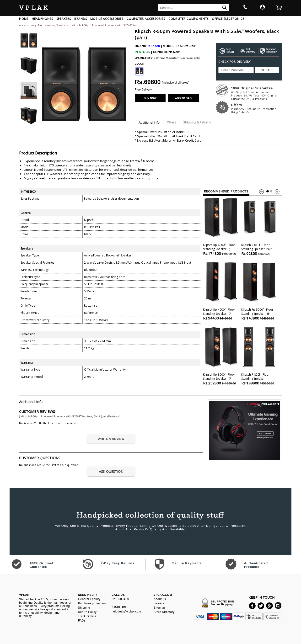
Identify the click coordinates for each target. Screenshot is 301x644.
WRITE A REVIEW (111, 439)
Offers (256, 108)
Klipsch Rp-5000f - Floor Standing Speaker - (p (260, 290)
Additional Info (149, 122)
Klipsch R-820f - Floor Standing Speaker (260, 355)
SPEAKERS (64, 19)
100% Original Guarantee (256, 93)
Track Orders (87, 616)
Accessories (27, 25)
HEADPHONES (42, 19)
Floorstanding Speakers (53, 25)
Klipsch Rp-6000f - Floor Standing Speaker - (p (221, 226)
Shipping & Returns (197, 122)
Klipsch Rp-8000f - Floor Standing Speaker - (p (221, 355)
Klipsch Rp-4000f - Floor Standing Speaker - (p (221, 290)
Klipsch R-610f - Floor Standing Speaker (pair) (260, 226)
